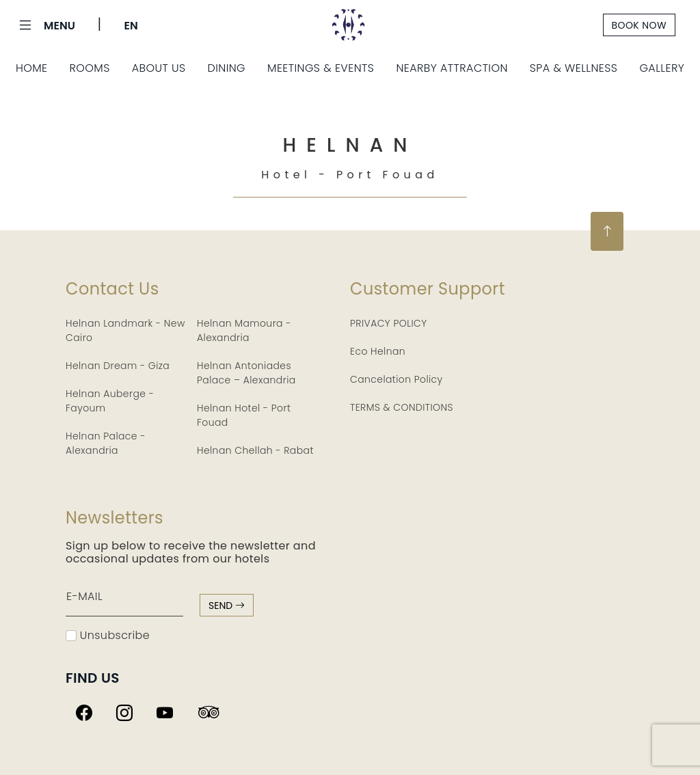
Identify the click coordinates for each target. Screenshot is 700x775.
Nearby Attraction (452, 68)
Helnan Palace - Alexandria (106, 443)
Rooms (89, 68)
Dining (227, 68)
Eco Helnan (378, 351)
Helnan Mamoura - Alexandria (244, 330)
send (227, 606)
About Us (159, 68)
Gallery (662, 68)
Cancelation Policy (396, 379)
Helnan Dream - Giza (118, 366)
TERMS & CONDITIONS (402, 407)
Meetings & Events (321, 68)
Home (32, 68)
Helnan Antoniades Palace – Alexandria (246, 373)
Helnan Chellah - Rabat (255, 450)
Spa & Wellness (574, 68)
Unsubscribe (108, 635)
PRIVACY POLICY (389, 323)
